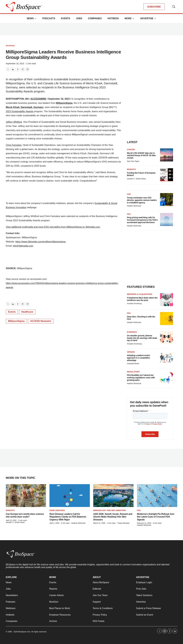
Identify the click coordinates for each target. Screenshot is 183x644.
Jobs (79, 18)
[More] (35, 18)
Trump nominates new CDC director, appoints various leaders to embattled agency (142, 200)
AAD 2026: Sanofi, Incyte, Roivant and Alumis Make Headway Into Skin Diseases (113, 517)
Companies (95, 18)
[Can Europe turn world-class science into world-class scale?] (26, 495)
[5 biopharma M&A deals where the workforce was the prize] (167, 300)
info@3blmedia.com (23, 246)
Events (65, 18)
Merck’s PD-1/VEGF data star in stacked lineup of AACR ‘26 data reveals (141, 156)
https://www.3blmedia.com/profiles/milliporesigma (40, 242)
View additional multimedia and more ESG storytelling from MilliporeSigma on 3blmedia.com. (53, 227)
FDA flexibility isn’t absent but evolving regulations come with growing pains (141, 378)
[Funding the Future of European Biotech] (167, 175)
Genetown (10, 46)
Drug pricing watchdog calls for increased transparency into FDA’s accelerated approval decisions (142, 220)
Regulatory (133, 372)
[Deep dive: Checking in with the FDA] (167, 319)
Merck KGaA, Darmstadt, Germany (25, 107)
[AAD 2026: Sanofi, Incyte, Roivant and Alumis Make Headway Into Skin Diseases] (113, 495)
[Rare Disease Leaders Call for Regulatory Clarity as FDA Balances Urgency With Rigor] (70, 495)
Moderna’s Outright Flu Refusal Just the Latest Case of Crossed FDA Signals (156, 517)
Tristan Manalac (123, 523)
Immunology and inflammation (110, 510)
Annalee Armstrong (134, 304)
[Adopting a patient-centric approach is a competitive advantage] (167, 357)
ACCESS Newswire (41, 321)
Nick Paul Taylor (133, 161)
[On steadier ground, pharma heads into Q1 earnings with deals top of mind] (167, 337)
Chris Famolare (14, 145)
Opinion (131, 352)
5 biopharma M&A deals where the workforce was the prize (142, 299)
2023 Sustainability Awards (20, 111)
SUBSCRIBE (154, 7)
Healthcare (27, 312)
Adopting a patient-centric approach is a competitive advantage (138, 358)
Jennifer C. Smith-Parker (136, 179)
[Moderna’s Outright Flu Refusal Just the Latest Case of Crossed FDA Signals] (157, 495)
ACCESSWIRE (38, 99)
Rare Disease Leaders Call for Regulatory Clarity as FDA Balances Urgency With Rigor (68, 517)
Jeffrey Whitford (14, 122)
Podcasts (49, 18)
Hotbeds (113, 18)
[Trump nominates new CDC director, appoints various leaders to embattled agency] (167, 200)
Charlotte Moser (133, 364)
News (30, 18)
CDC (129, 194)
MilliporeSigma (64, 103)
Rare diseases (57, 510)
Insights (131, 169)
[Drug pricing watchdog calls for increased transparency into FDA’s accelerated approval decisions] (167, 219)
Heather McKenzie (134, 206)
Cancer (131, 150)
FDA (129, 214)
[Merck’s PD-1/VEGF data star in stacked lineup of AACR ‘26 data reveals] (167, 155)
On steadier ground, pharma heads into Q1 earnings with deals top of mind (142, 338)
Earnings (132, 332)
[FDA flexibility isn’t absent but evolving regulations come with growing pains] (167, 377)
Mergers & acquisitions (140, 294)
